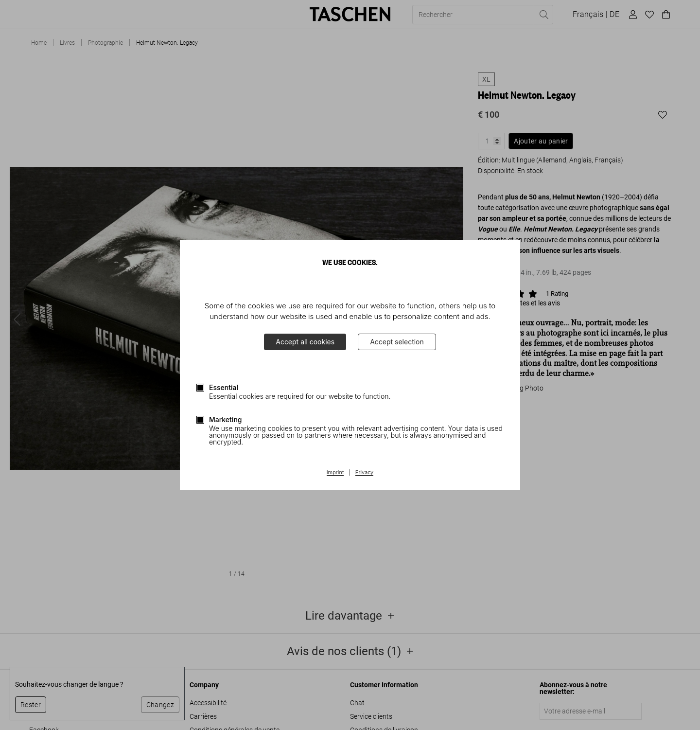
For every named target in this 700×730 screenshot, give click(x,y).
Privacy (365, 473)
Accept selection (397, 342)
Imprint (335, 473)
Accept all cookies (305, 342)
